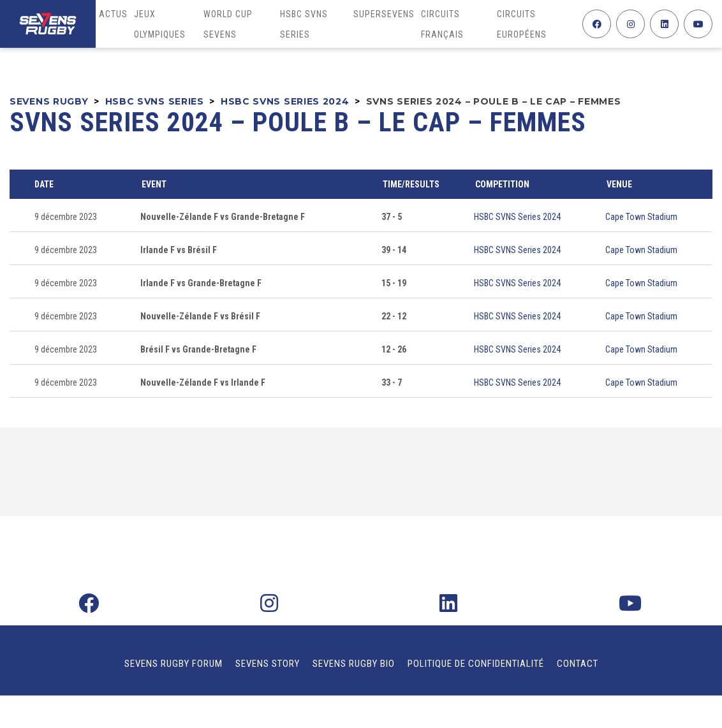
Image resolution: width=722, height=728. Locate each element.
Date (44, 184)
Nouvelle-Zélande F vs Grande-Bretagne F (223, 217)
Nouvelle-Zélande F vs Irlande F (203, 382)
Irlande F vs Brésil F (179, 250)
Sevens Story (268, 664)
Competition (502, 184)
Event (154, 184)
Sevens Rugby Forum (173, 664)
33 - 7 (392, 382)
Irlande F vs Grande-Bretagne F (201, 283)
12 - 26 (394, 349)
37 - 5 (392, 217)
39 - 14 (394, 250)
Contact (578, 664)
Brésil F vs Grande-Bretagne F (198, 349)
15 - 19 (394, 283)
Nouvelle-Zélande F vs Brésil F (200, 316)
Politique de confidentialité (476, 664)
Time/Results (411, 184)
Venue (619, 184)
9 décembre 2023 (66, 217)
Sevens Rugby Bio (354, 664)
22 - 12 (394, 316)
